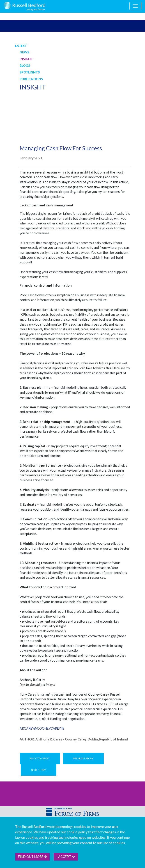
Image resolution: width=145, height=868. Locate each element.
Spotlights (30, 72)
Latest (21, 46)
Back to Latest (40, 758)
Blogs (25, 65)
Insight (26, 59)
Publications (31, 79)
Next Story (38, 770)
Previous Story (83, 758)
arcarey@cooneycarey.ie (42, 728)
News (24, 52)
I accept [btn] (66, 857)
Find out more (32, 857)
